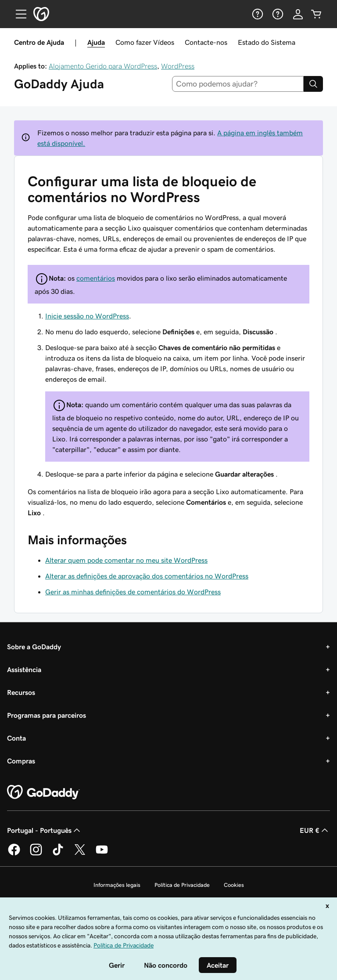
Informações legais (117, 885)
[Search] (313, 84)
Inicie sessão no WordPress (87, 316)
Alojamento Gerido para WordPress (103, 66)
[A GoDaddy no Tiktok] (58, 854)
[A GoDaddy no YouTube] (102, 854)
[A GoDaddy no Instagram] (36, 854)
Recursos (21, 692)
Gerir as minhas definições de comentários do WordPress (133, 592)
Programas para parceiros (47, 715)
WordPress (178, 66)
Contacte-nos (206, 42)
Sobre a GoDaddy (34, 647)
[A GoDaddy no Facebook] (14, 854)
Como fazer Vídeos (145, 42)
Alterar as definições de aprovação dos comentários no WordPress (147, 576)
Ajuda (96, 42)
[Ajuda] (257, 14)
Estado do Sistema (267, 42)
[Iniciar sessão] (298, 14)
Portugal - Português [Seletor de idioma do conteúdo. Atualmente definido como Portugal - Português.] (45, 830)
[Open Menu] (18, 14)
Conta (16, 738)
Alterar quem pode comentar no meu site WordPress (126, 560)
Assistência (24, 669)
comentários (96, 278)
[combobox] (238, 84)
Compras (21, 761)
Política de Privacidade (182, 885)
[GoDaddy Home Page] (43, 792)
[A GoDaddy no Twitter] (80, 854)
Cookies (234, 885)
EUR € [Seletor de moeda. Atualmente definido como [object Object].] (315, 830)
